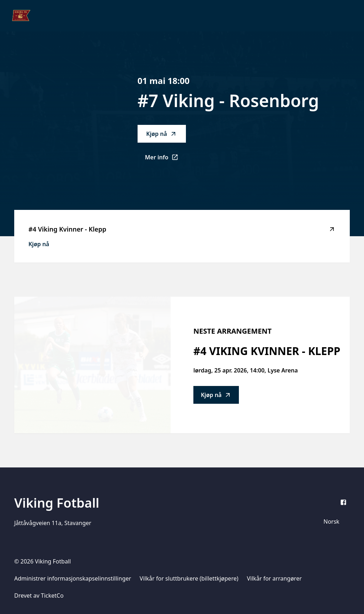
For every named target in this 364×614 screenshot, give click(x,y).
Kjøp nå (161, 134)
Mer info (165, 159)
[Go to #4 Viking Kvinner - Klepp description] (92, 365)
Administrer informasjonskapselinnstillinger (73, 578)
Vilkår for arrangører (274, 578)
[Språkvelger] (334, 522)
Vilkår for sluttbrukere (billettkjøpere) (189, 578)
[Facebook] (343, 502)
